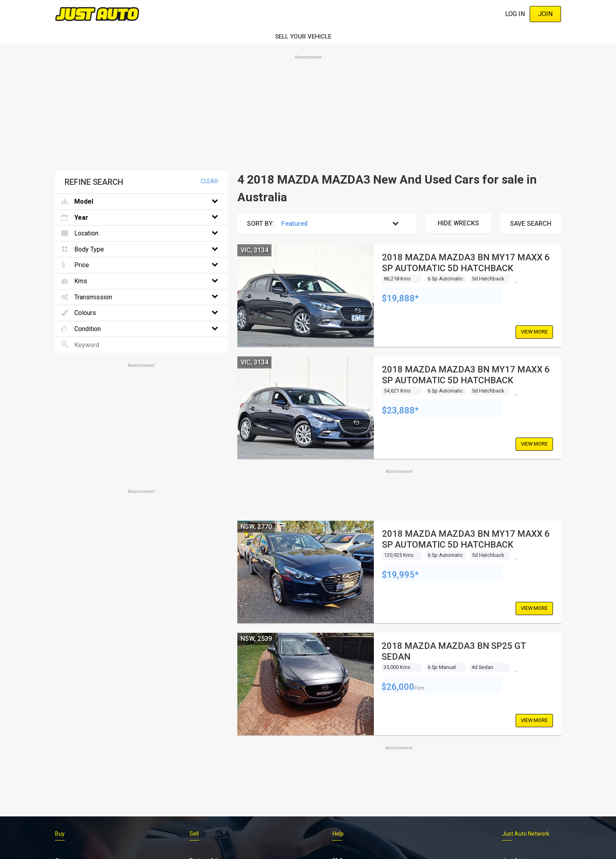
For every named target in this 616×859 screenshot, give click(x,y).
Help (338, 834)
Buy (60, 834)
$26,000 (398, 687)
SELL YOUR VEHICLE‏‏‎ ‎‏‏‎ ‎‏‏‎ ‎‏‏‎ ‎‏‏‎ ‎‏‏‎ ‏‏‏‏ (308, 37)
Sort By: (261, 224)
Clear (209, 181)
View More (534, 332)
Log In (515, 14)
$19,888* (400, 298)
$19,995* (400, 575)
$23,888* (400, 410)
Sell (194, 834)
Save (531, 224)
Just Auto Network (526, 834)
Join (545, 14)
